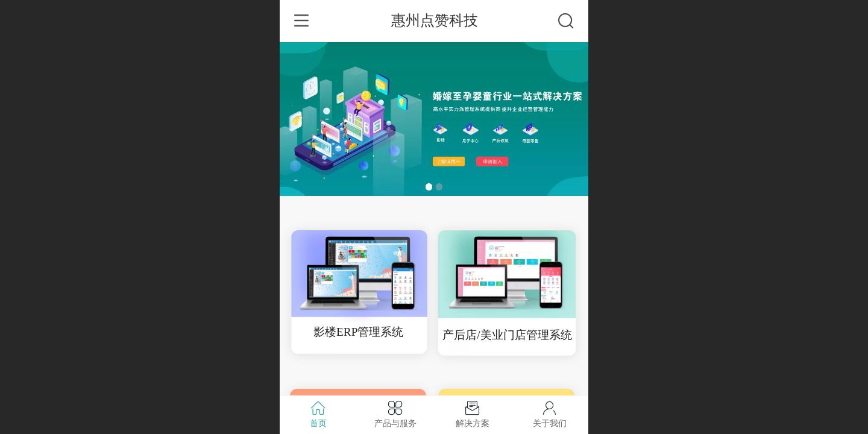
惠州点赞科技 (435, 20)
